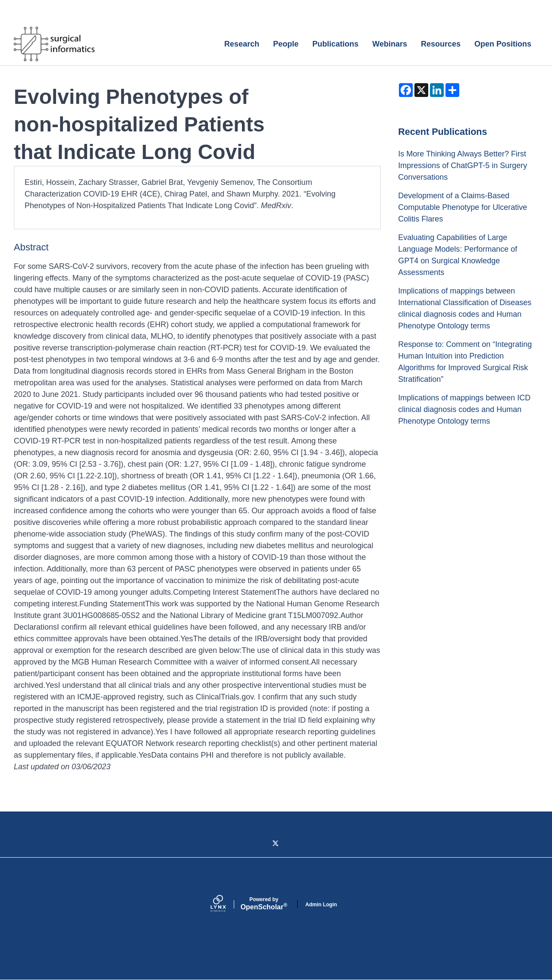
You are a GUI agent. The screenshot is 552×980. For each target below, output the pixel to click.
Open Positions (503, 44)
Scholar (264, 904)
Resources (441, 44)
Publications (335, 44)
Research (242, 44)
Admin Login (321, 905)
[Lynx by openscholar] (226, 904)
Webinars (390, 44)
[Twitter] (276, 844)
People (286, 44)
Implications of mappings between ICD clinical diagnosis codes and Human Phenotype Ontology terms (464, 409)
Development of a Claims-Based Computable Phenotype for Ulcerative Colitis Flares (463, 207)
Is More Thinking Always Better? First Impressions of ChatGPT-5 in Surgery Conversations (463, 165)
